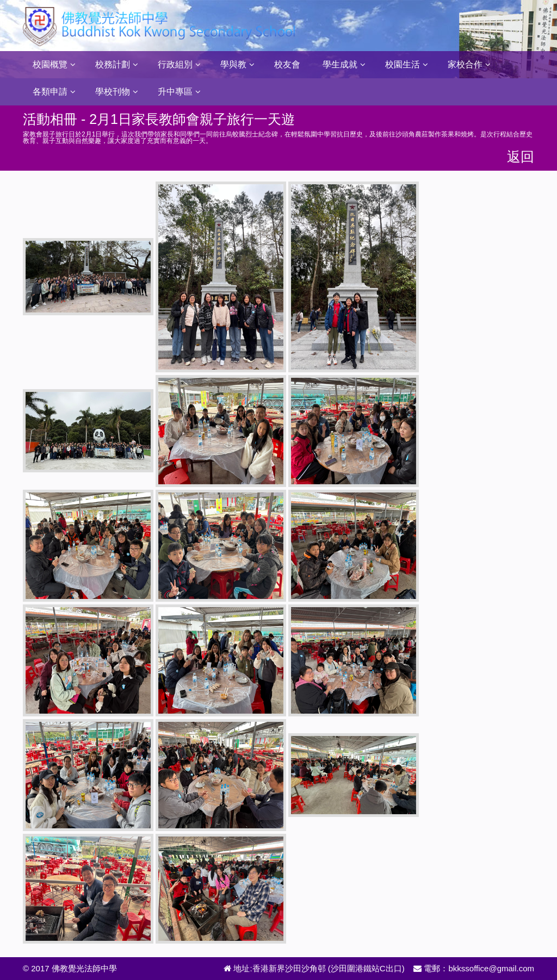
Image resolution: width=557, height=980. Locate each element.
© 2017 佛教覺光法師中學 (70, 968)
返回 (521, 157)
